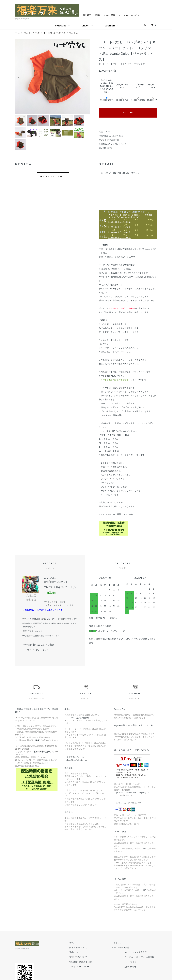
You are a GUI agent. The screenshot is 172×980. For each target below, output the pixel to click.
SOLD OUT (128, 113)
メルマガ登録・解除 (123, 957)
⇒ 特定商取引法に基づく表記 (38, 654)
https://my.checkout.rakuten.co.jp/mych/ (131, 802)
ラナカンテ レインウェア (34, 33)
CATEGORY (61, 26)
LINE (144, 858)
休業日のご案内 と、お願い (103, 628)
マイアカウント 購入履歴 (138, 962)
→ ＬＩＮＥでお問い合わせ (78, 727)
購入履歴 (87, 15)
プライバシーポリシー (88, 976)
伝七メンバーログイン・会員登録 (142, 967)
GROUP (85, 26)
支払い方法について (87, 967)
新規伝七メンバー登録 (105, 15)
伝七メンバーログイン (129, 15)
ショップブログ (121, 952)
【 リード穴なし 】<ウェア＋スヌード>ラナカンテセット (69, 33)
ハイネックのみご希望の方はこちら (117, 524)
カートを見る (133, 972)
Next (86, 77)
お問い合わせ (133, 976)
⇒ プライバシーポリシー (38, 660)
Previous (20, 77)
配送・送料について (87, 957)
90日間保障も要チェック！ (131, 183)
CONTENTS (110, 26)
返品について (105, 132)
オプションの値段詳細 (109, 140)
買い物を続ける (106, 148)
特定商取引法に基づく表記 (111, 136)
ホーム (18, 33)
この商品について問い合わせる (113, 144)
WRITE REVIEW (51, 186)
